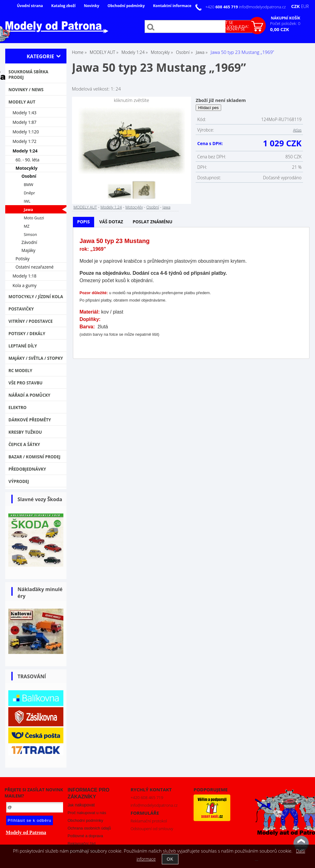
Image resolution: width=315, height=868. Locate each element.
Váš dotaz (111, 222)
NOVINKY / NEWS (26, 90)
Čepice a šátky (24, 444)
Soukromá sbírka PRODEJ (29, 75)
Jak (81, 805)
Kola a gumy (25, 285)
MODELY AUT (85, 207)
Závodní (29, 242)
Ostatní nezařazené (35, 267)
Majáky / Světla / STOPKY (36, 358)
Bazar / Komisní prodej (35, 457)
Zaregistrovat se (227, 29)
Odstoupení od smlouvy (152, 829)
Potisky (23, 259)
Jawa (166, 207)
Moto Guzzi (34, 218)
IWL (27, 201)
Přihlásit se (221, 22)
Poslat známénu (152, 222)
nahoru (301, 843)
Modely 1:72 (25, 141)
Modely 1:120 (26, 132)
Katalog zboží (64, 6)
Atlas (297, 130)
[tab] (84, 222)
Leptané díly (23, 346)
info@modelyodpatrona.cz (262, 7)
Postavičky (21, 309)
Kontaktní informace (172, 6)
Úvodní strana (30, 6)
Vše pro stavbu (26, 383)
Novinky (92, 6)
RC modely (20, 371)
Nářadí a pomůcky (30, 395)
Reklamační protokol (149, 821)
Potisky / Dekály (27, 334)
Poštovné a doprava (85, 836)
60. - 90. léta (28, 160)
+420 (222, 7)
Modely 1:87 (25, 122)
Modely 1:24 (111, 207)
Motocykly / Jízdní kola (36, 297)
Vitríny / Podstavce (31, 321)
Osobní (153, 207)
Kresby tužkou (25, 432)
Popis (84, 222)
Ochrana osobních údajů (89, 828)
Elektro (18, 408)
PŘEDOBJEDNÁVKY (27, 469)
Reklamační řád (82, 844)
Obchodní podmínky (126, 6)
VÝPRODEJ (19, 481)
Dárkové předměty (30, 420)
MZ (27, 226)
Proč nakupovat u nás (87, 813)
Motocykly (134, 207)
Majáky (28, 250)
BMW (28, 185)
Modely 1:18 (25, 276)
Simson (30, 235)
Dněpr (29, 193)
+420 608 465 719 (147, 797)
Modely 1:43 (25, 113)
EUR (305, 6)
